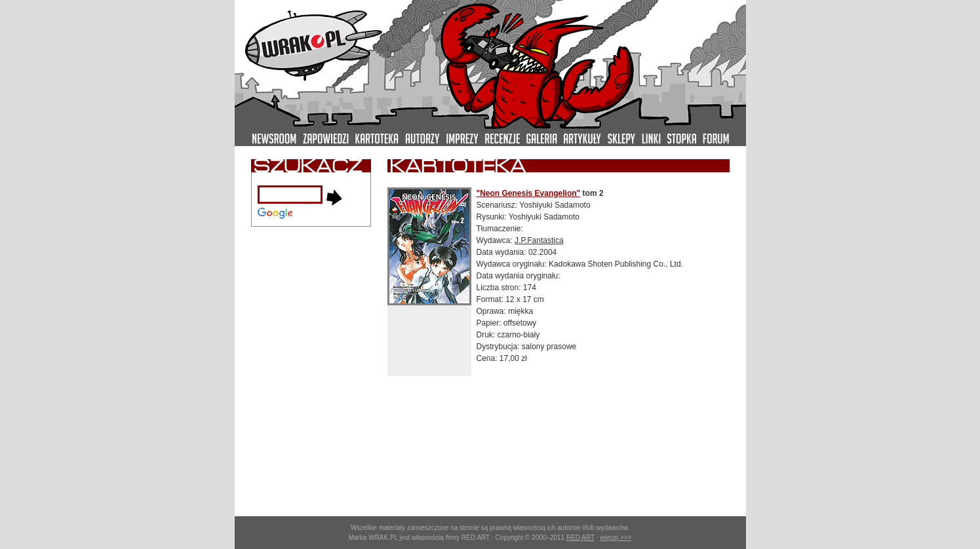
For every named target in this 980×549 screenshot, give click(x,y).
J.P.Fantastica (539, 240)
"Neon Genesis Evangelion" (529, 193)
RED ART (580, 538)
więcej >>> (616, 538)
